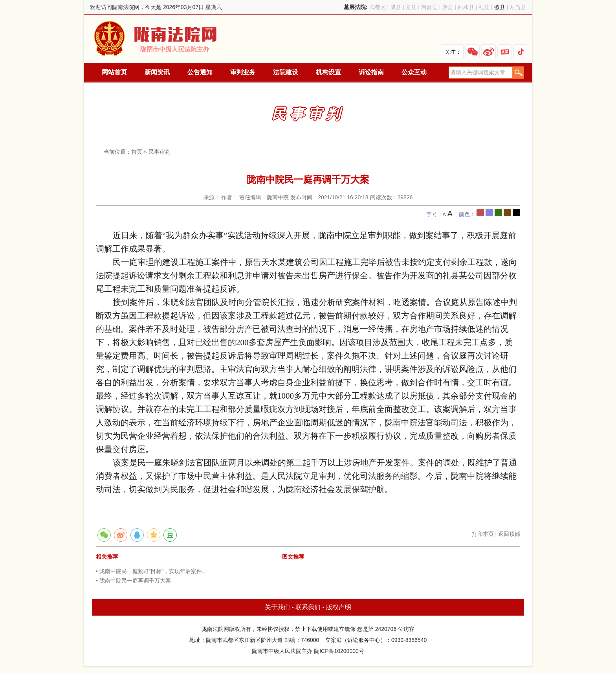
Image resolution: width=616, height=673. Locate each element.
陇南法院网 (156, 39)
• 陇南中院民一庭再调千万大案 (133, 581)
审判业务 (243, 72)
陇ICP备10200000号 (339, 651)
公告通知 (200, 72)
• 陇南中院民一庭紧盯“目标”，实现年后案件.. (150, 571)
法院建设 (286, 72)
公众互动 (414, 72)
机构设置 (328, 72)
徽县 (500, 7)
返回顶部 (509, 534)
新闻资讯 (157, 72)
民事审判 (159, 152)
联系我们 (308, 607)
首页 (137, 152)
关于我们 (277, 607)
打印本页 (483, 534)
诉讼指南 (371, 72)
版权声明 (339, 607)
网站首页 (114, 72)
